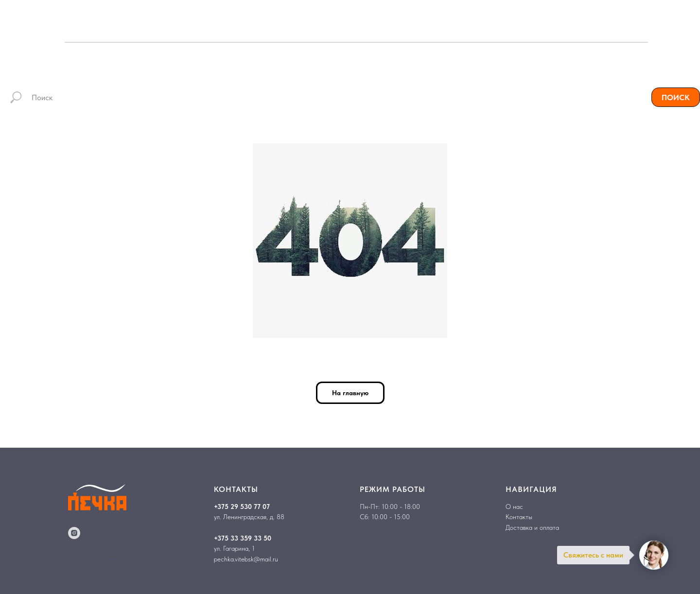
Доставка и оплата (532, 527)
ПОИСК (676, 97)
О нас (514, 507)
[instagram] (74, 533)
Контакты (519, 517)
